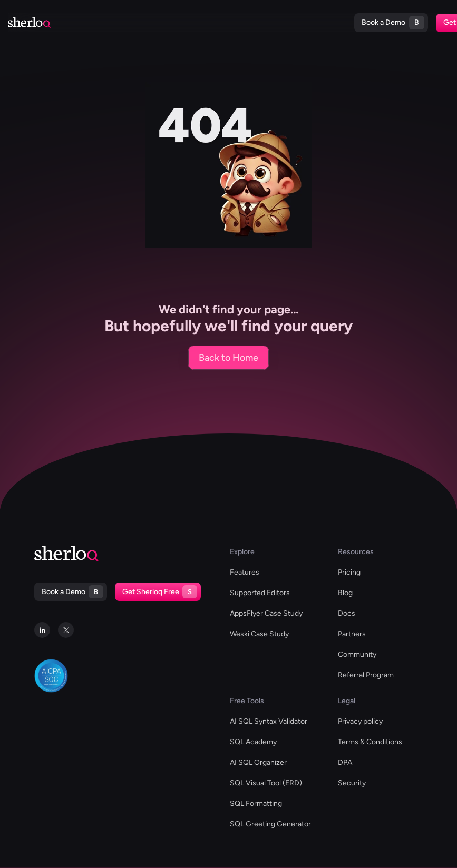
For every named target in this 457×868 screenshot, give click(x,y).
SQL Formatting (256, 803)
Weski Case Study (259, 634)
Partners (352, 634)
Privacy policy (360, 721)
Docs (241, 23)
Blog (221, 23)
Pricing (264, 23)
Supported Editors (77, 23)
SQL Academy (253, 742)
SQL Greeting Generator (270, 824)
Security (352, 783)
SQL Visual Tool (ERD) (266, 783)
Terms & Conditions (370, 742)
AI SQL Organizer (258, 762)
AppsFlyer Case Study (266, 613)
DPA (345, 762)
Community (357, 654)
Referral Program (366, 675)
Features (245, 572)
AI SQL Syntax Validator (269, 721)
